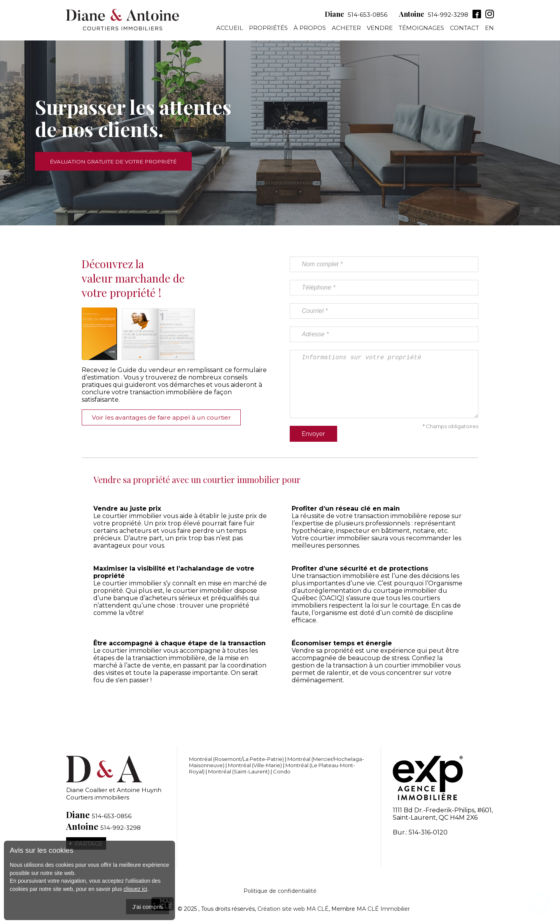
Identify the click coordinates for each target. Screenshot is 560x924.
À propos (310, 29)
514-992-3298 (443, 15)
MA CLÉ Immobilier (383, 909)
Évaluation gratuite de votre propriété (120, 161)
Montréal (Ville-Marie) (255, 765)
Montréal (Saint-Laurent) (239, 771)
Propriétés (268, 29)
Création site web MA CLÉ (293, 909)
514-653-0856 (362, 15)
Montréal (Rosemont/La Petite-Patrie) (236, 759)
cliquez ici (136, 889)
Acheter (346, 29)
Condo (282, 771)
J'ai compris (148, 907)
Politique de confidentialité (280, 891)
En (489, 29)
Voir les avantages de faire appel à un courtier (165, 417)
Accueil (230, 29)
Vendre (380, 29)
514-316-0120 (428, 832)
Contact (465, 29)
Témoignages (421, 29)
